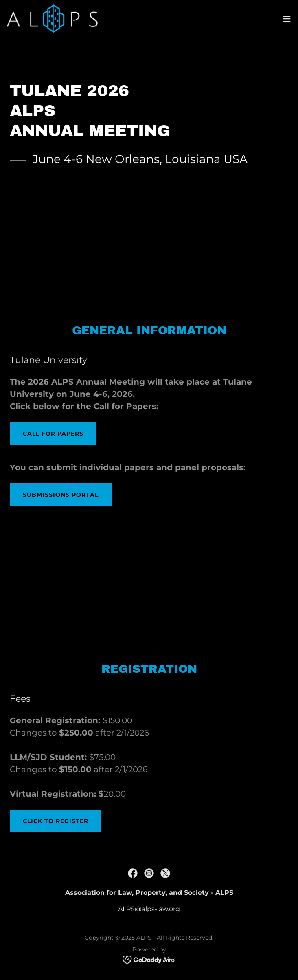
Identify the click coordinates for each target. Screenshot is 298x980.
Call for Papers (53, 434)
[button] (287, 19)
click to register (56, 821)
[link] (52, 19)
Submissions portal (61, 495)
